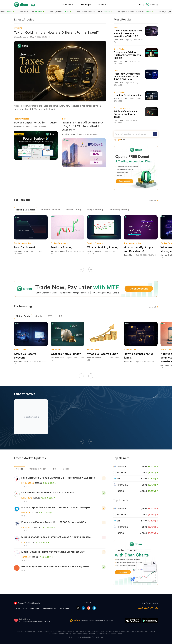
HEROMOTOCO (28, 483)
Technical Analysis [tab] (51, 210)
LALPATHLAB (27, 498)
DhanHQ (17, 608)
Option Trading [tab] (74, 210)
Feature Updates (22, 119)
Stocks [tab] (39, 316)
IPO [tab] (60, 316)
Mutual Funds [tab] (23, 316)
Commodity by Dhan (50, 608)
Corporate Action (38, 469)
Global (66, 469)
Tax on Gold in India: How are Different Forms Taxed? (56, 32)
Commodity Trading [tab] (119, 210)
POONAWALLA (27, 527)
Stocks (20, 469)
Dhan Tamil (65, 608)
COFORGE (26, 557)
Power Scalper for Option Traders (35, 123)
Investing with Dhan (31, 608)
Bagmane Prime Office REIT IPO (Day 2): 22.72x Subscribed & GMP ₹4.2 (83, 126)
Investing (18, 28)
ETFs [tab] (51, 316)
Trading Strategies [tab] (26, 210)
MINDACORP (27, 513)
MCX (23, 542)
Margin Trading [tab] (95, 210)
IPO (64, 119)
